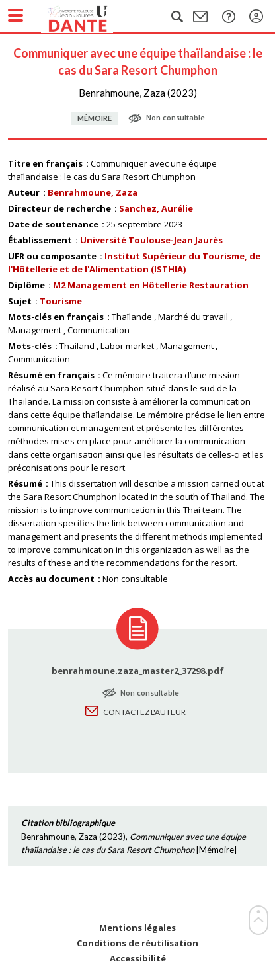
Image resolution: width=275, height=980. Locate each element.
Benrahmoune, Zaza (93, 192)
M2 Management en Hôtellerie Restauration (151, 285)
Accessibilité (138, 959)
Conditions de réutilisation (137, 943)
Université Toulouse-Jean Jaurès (151, 240)
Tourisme (61, 301)
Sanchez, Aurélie (156, 208)
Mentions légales (137, 928)
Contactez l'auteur (144, 712)
